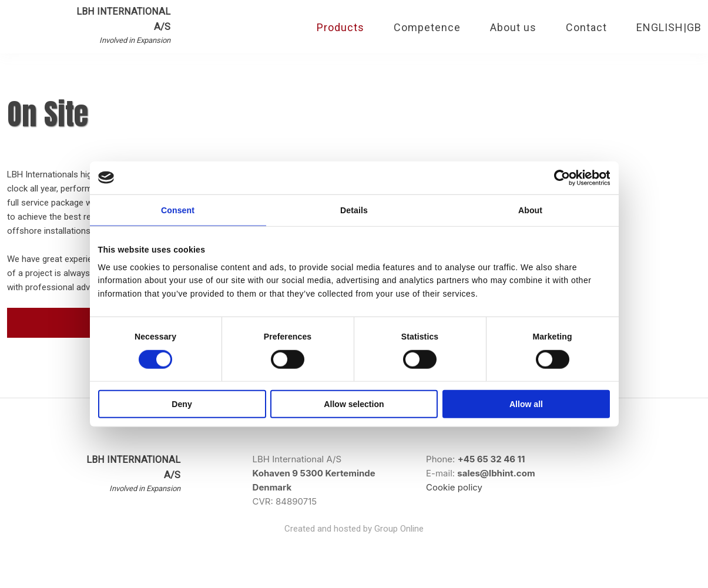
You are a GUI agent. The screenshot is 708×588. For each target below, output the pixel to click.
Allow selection (354, 404)
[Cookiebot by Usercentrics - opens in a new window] (558, 177)
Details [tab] (354, 210)
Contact (586, 27)
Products (340, 27)
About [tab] (530, 210)
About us (513, 27)
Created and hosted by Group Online (354, 529)
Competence (427, 27)
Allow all (526, 404)
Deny (182, 404)
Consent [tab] (178, 210)
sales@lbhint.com (496, 473)
